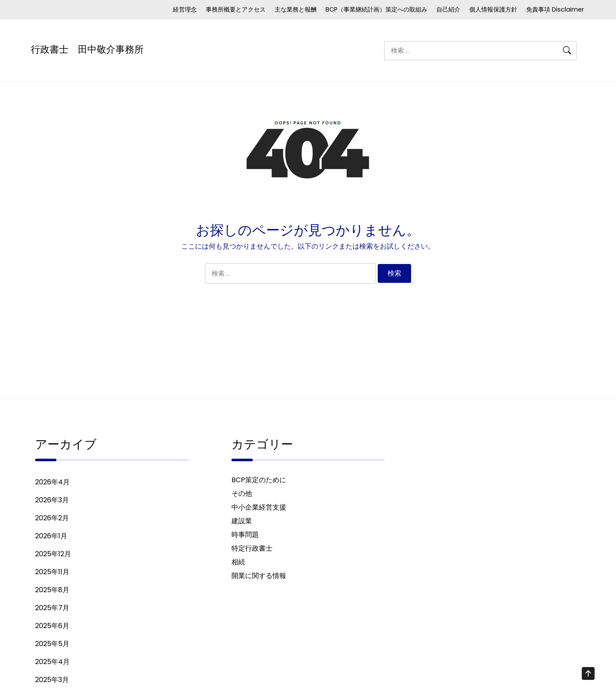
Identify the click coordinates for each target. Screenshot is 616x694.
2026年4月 (52, 484)
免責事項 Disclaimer (555, 9)
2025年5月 (52, 645)
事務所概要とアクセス (236, 9)
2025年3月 (52, 681)
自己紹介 (448, 9)
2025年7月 (52, 609)
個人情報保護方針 (493, 9)
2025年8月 (52, 592)
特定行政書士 (252, 550)
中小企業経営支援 (259, 509)
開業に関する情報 (259, 577)
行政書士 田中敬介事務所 (87, 48)
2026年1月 (51, 538)
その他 (242, 495)
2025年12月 (53, 556)
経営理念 (185, 9)
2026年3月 (52, 502)
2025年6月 (52, 627)
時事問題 (245, 536)
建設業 (242, 523)
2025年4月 (52, 663)
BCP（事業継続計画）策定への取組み (376, 9)
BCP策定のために (259, 482)
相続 (238, 564)
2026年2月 (52, 520)
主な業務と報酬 (296, 9)
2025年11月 (52, 574)
